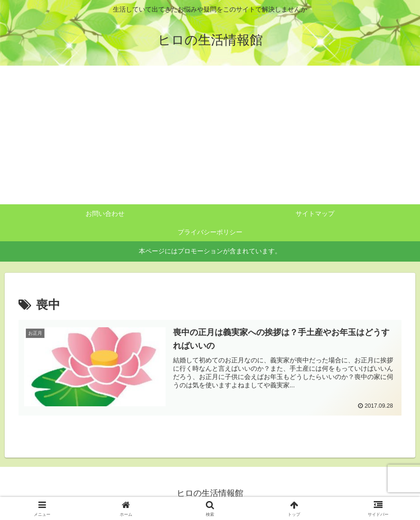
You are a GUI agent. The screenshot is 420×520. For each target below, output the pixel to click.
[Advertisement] (210, 135)
